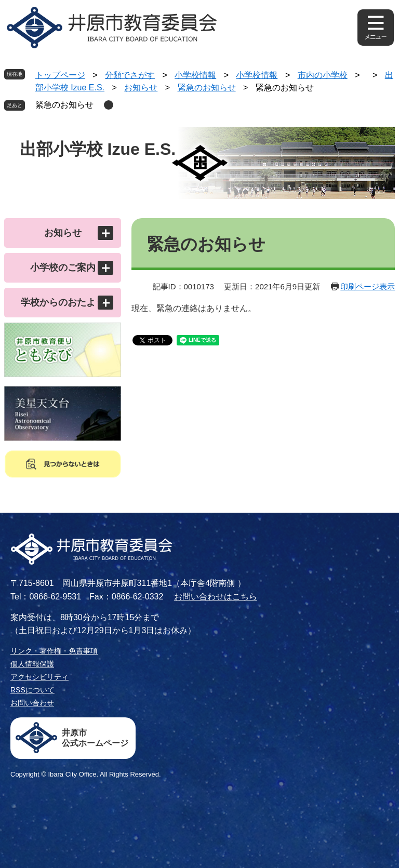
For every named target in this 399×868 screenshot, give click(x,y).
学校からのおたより (63, 302)
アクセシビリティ (39, 677)
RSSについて (32, 690)
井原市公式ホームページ (95, 738)
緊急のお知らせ (207, 88)
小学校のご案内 (63, 268)
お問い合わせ (32, 703)
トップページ (60, 75)
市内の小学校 (323, 75)
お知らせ (141, 88)
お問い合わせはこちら (216, 597)
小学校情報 (195, 75)
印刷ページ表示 (368, 286)
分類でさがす (130, 75)
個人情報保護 (32, 664)
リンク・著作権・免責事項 (54, 651)
